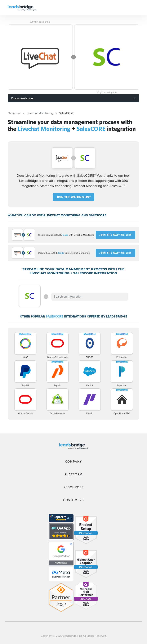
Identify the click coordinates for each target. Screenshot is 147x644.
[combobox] (90, 297)
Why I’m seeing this (40, 22)
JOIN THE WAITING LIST (74, 197)
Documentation (22, 98)
